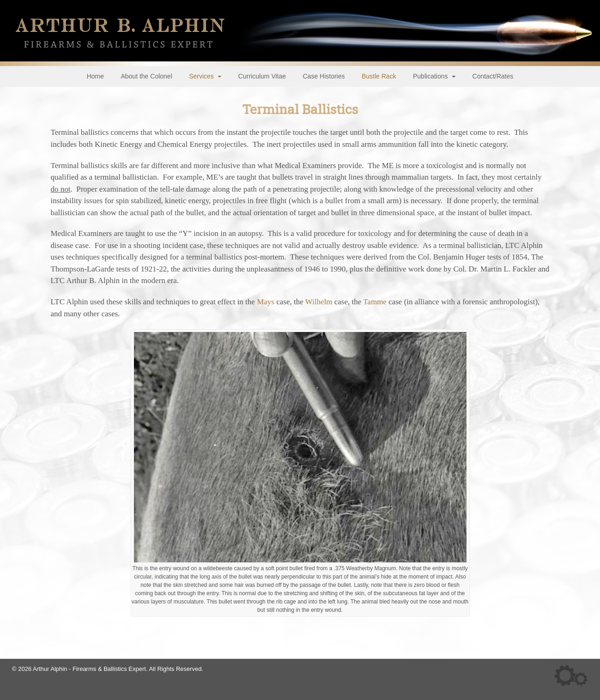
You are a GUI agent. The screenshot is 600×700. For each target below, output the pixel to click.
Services (201, 76)
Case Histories (324, 76)
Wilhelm (319, 302)
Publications (430, 76)
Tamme (375, 302)
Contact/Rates (493, 76)
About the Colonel (146, 76)
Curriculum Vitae (262, 76)
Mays (266, 302)
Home (95, 76)
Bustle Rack (379, 76)
